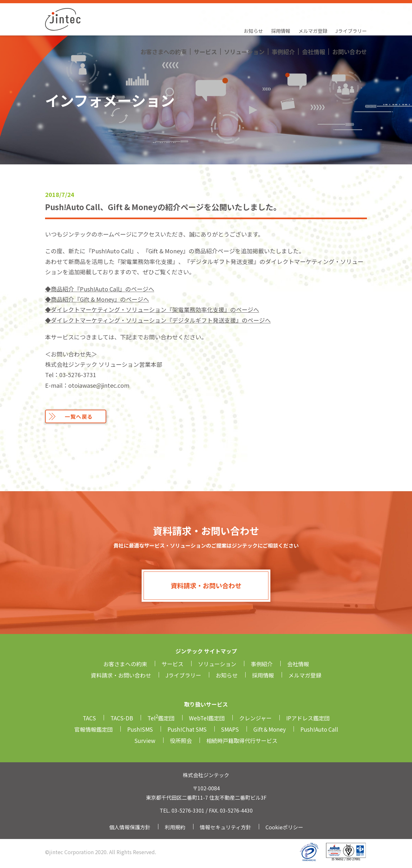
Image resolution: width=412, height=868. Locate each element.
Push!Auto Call (319, 729)
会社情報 (314, 24)
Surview (145, 741)
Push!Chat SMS (187, 729)
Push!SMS (140, 729)
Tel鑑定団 (161, 718)
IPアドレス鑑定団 (308, 718)
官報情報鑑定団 (94, 729)
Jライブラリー (351, 11)
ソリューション (244, 24)
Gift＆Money (270, 729)
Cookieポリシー (284, 827)
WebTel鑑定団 (207, 718)
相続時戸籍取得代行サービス (242, 741)
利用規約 (175, 827)
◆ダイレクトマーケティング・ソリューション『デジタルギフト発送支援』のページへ (158, 320)
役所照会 (181, 741)
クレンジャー (255, 718)
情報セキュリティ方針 (225, 827)
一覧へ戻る (79, 416)
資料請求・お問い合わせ (206, 585)
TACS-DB (122, 718)
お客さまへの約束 (164, 24)
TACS (89, 718)
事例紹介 (283, 24)
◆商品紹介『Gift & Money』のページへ (97, 299)
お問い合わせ (350, 24)
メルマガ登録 (313, 11)
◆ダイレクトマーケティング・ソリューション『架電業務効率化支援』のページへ (152, 309)
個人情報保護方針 (130, 827)
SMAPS (230, 729)
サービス (205, 24)
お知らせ (253, 11)
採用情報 (281, 11)
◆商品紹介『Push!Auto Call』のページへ (100, 289)
